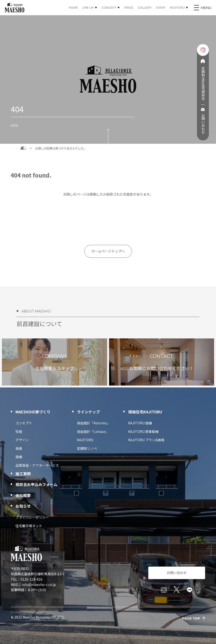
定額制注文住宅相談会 (203, 83)
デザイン (22, 440)
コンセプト (24, 423)
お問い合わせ (203, 124)
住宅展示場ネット (29, 526)
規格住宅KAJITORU (145, 412)
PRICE (129, 7)
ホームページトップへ (108, 251)
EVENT (161, 7)
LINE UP (88, 7)
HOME (73, 7)
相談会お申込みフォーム (36, 484)
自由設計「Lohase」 (93, 431)
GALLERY (145, 7)
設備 (19, 457)
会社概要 (23, 495)
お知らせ (23, 506)
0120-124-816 (31, 579)
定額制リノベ (87, 448)
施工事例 (23, 474)
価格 (19, 448)
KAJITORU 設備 (140, 423)
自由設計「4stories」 (93, 423)
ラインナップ (88, 412)
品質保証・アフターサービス (37, 465)
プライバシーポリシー (32, 517)
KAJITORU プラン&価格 (146, 440)
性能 (19, 431)
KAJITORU (177, 7)
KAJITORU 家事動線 (143, 431)
